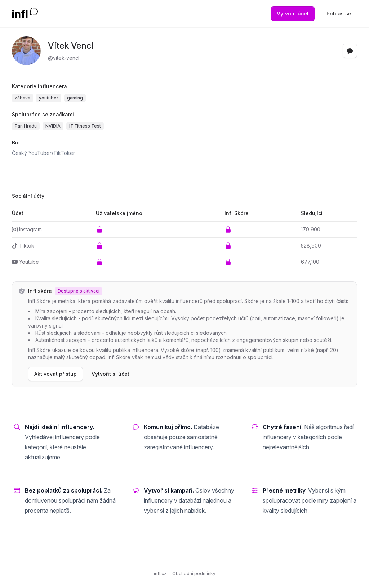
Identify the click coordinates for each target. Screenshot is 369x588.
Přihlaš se (339, 14)
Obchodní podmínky (194, 573)
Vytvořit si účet (110, 374)
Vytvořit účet (293, 14)
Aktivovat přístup (55, 374)
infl (20, 14)
